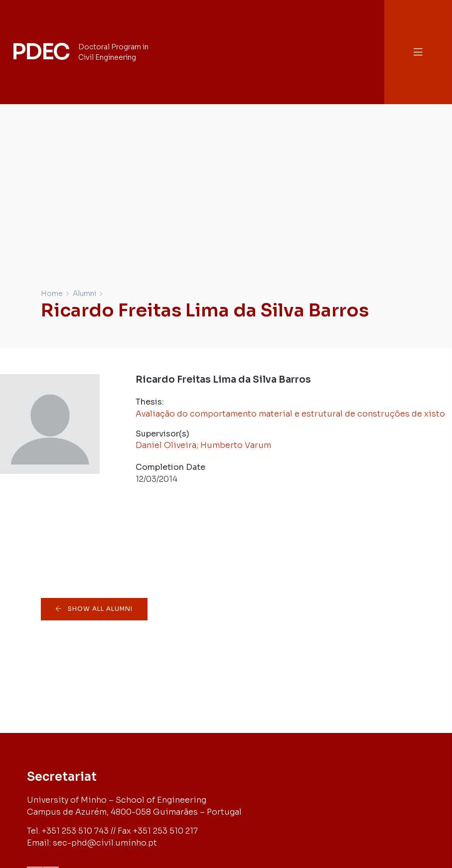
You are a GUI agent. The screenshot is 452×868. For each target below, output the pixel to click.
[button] (418, 52)
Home (52, 293)
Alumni (84, 293)
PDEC (40, 52)
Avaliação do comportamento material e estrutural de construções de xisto (290, 414)
